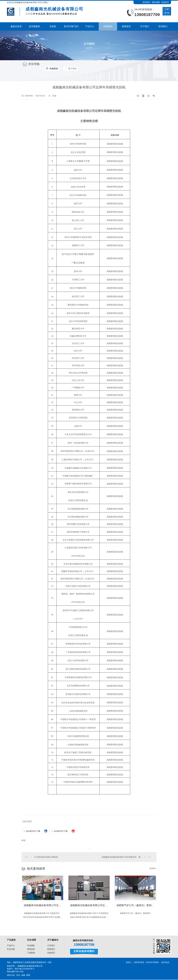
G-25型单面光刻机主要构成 (46, 857)
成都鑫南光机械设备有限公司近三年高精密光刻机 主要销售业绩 (90, 905)
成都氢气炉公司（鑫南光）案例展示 (136, 905)
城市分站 (11, 975)
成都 (23, 975)
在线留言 (165, 2)
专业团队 (31, 946)
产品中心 (11, 946)
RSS (18, 972)
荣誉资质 (31, 949)
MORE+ (153, 868)
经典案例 (52, 69)
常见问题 (11, 949)
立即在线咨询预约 (84, 951)
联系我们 (147, 2)
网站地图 (156, 2)
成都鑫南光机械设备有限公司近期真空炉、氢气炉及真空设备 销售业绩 (127, 857)
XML (22, 972)
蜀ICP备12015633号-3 (24, 969)
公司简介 (51, 946)
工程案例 (31, 953)
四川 (18, 975)
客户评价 (72, 69)
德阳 (28, 975)
